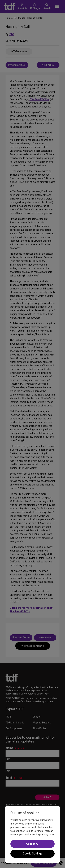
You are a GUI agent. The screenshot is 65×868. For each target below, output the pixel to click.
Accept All (32, 844)
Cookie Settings (33, 854)
